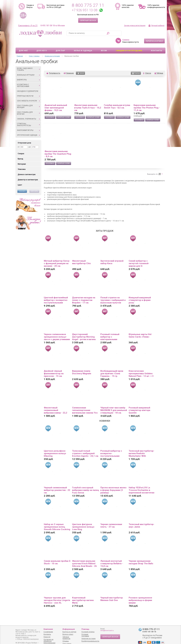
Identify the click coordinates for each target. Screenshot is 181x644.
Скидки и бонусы (30, 6)
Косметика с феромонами (28, 77)
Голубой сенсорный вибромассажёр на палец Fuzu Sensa (86, 482)
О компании (48, 632)
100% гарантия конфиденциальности (156, 6)
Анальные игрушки (28, 67)
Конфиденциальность (90, 641)
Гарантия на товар (89, 639)
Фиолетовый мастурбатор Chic (82, 254)
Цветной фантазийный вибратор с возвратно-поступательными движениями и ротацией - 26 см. (57, 292)
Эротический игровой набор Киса (112, 254)
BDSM (104, 42)
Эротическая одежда (28, 127)
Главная (20, 48)
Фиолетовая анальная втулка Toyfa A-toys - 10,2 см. (88, 100)
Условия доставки (85, 635)
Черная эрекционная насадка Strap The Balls (141, 554)
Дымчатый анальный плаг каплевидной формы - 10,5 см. (56, 100)
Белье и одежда (83, 42)
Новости (47, 637)
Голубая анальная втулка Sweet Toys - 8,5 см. (117, 98)
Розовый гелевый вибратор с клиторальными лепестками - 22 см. (111, 329)
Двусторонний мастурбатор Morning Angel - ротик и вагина (84, 329)
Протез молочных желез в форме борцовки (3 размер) (113, 482)
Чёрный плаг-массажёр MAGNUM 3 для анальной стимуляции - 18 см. (114, 402)
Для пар (60, 42)
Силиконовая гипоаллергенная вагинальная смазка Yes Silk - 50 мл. (85, 402)
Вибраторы (28, 72)
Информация (69, 629)
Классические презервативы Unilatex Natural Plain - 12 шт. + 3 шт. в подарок (141, 365)
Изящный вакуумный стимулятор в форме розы (140, 292)
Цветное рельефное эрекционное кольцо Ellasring (55, 445)
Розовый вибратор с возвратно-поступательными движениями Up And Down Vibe (111, 445)
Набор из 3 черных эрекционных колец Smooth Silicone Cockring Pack (57, 519)
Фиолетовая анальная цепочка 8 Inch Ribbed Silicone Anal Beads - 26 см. (84, 555)
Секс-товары (34, 48)
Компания (48, 629)
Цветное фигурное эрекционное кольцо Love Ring (83, 519)
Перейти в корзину (154, 33)
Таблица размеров (66, 638)
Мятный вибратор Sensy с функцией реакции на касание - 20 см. (57, 255)
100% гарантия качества (128, 6)
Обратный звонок (88, 20)
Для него (42, 42)
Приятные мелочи (28, 88)
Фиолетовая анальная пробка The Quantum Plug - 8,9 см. (58, 146)
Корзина (126, 31)
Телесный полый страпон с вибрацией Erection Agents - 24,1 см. (85, 445)
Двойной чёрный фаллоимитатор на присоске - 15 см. (54, 365)
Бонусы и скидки (69, 632)
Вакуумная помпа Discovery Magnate (82, 364)
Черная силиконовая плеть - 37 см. (111, 517)
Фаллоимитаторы (28, 122)
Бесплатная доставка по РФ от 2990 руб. (56, 6)
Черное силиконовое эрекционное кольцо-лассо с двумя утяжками (57, 329)
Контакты (157, 42)
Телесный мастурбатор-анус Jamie (141, 517)
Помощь (85, 629)
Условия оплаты (88, 632)
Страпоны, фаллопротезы (28, 116)
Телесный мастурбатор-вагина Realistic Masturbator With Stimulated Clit (141, 445)
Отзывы (66, 641)
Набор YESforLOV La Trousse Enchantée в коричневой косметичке (142, 482)
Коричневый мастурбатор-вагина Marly (83, 592)
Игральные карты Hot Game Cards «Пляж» (140, 327)
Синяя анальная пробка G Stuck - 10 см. (57, 554)
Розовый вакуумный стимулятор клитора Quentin (139, 402)
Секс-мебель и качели (28, 93)
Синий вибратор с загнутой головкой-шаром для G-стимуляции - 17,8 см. (140, 255)
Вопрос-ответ (68, 634)
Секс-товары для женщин (28, 98)
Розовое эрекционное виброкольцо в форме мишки (140, 592)
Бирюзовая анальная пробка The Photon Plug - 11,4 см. (147, 100)
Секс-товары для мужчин (28, 105)
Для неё (23, 42)
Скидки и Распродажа (129, 42)
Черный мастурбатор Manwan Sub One (112, 591)
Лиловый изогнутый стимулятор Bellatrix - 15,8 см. (112, 555)
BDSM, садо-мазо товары (28, 61)
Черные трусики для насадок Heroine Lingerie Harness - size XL (57, 592)
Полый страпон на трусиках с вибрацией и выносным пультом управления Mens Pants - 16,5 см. (113, 292)
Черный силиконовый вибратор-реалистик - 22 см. (57, 482)
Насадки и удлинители (28, 83)
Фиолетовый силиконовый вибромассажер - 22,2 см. (56, 402)
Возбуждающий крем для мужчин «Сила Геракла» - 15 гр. (112, 365)
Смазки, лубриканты (28, 111)
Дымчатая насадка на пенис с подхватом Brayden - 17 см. (84, 292)
